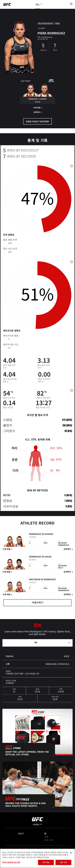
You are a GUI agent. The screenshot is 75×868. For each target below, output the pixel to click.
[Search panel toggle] (71, 4)
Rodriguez (35, 534)
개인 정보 (49, 840)
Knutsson (35, 580)
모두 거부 (63, 862)
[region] (37, 858)
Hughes (49, 534)
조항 (46, 837)
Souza (48, 557)
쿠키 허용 (46, 862)
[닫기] (71, 853)
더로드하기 (37, 603)
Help (21, 833)
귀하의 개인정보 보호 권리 (11, 862)
